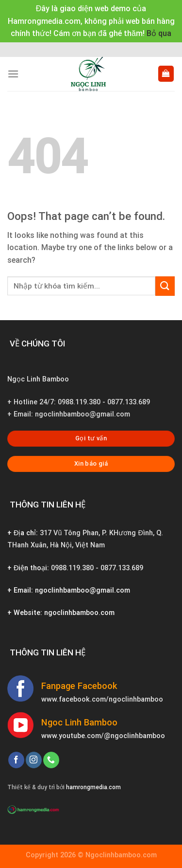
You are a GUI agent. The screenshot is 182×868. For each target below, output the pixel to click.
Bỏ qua (159, 33)
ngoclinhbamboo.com (79, 613)
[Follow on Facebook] (16, 760)
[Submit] (165, 286)
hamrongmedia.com (93, 787)
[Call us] (51, 760)
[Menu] (13, 74)
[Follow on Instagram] (34, 760)
